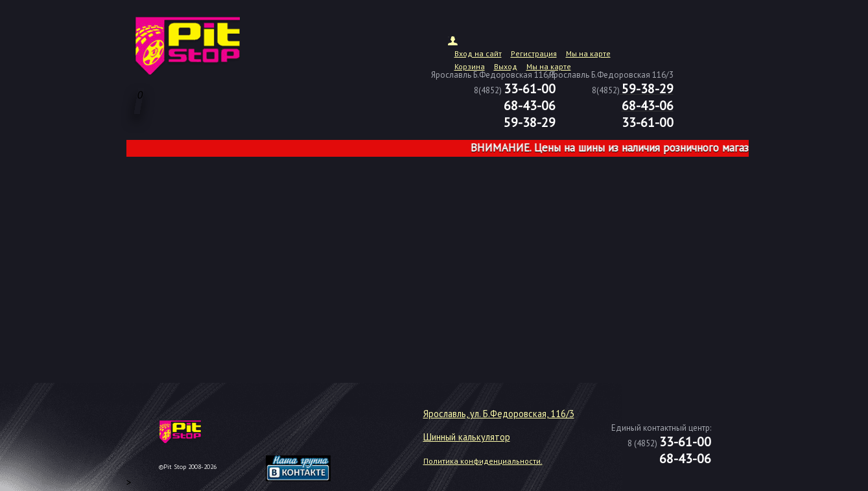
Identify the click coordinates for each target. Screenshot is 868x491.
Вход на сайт (478, 53)
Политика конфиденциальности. (483, 461)
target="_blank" (314, 437)
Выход (506, 66)
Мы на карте (588, 53)
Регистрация (534, 53)
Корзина (470, 66)
